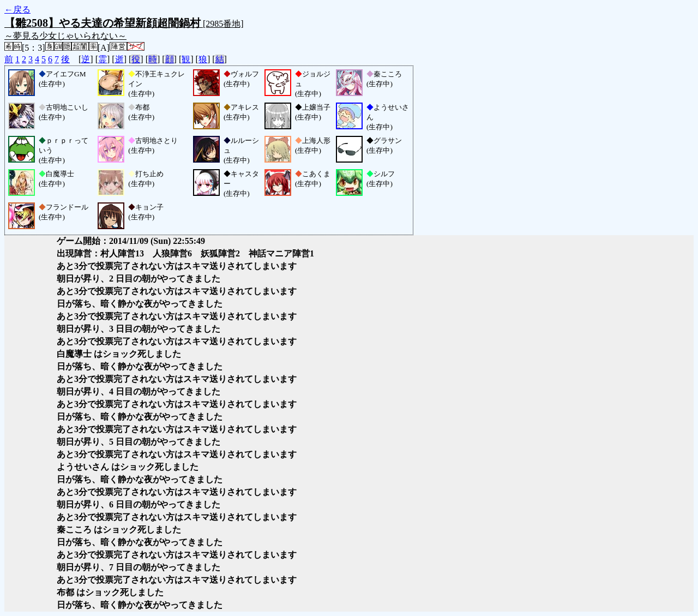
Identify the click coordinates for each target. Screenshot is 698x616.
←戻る (17, 10)
